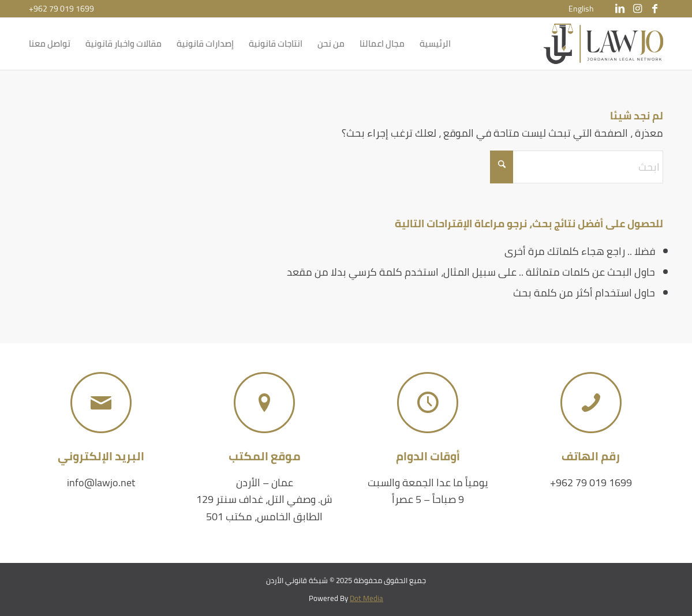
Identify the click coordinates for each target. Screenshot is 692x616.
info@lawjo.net (101, 482)
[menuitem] (581, 9)
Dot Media (366, 598)
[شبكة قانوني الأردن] (603, 44)
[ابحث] (577, 167)
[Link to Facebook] (654, 9)
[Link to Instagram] (637, 9)
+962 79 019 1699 (61, 9)
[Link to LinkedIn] (620, 9)
